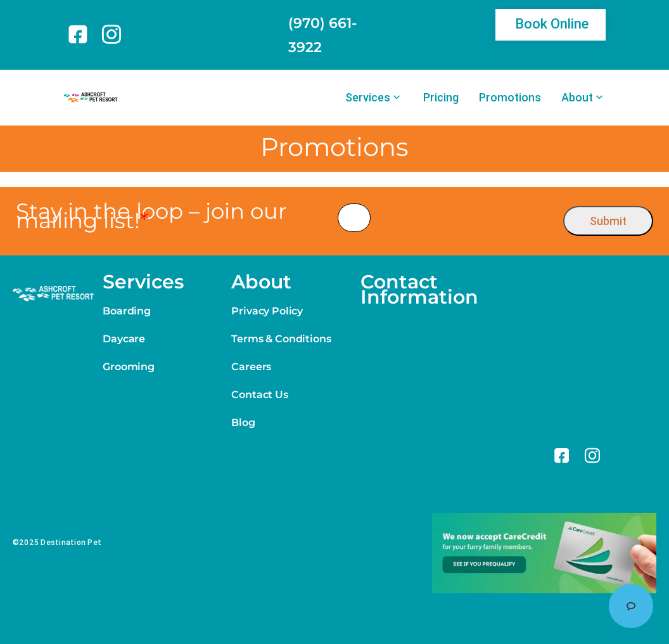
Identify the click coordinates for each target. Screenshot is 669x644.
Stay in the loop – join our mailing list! (151, 216)
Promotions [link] (510, 98)
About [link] (577, 98)
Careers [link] (251, 367)
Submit (608, 221)
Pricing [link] (441, 98)
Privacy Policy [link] (267, 311)
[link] (80, 34)
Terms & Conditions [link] (281, 339)
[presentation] (467, 218)
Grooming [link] (129, 367)
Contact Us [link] (259, 395)
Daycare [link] (124, 339)
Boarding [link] (127, 311)
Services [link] (368, 98)
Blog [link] (243, 422)
